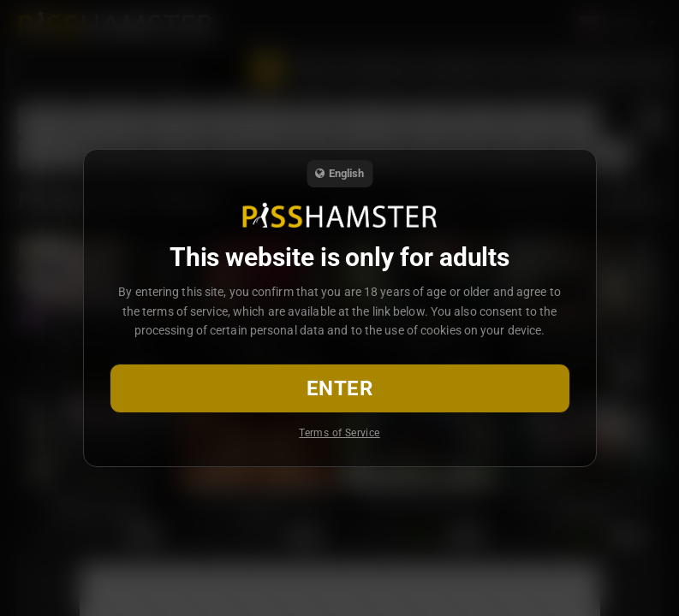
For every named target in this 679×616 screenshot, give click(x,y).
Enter (339, 388)
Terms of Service (339, 433)
